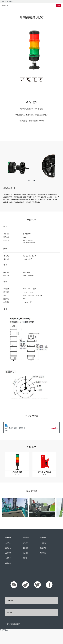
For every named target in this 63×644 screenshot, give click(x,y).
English (10, 612)
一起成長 (43, 543)
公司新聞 (26, 543)
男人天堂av (4, 630)
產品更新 (26, 548)
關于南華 (8, 538)
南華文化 (8, 548)
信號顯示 (10, 1)
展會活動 (26, 553)
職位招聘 (43, 548)
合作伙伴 (8, 558)
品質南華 (8, 553)
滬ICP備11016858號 (51, 624)
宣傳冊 (25, 558)
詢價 (58, 5)
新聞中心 (26, 538)
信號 (3, 1)
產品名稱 (5, 5)
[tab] (17, 6)
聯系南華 (8, 563)
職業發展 (43, 538)
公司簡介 (8, 543)
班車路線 (43, 553)
